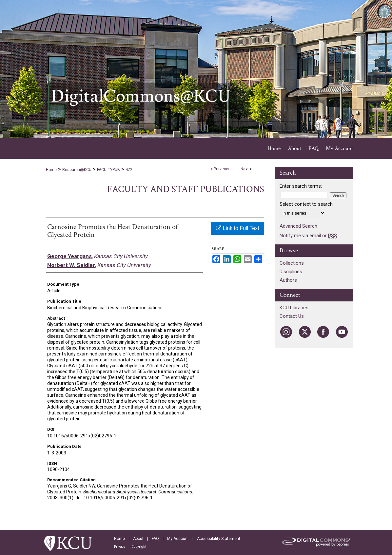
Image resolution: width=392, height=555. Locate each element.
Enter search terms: (301, 186)
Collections (292, 263)
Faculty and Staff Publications (186, 189)
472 (129, 170)
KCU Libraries (294, 308)
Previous (222, 169)
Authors (288, 280)
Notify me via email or (308, 236)
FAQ (155, 539)
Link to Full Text (237, 228)
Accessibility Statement (219, 539)
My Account (178, 539)
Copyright (139, 547)
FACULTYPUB (108, 170)
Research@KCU (77, 170)
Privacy (120, 547)
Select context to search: (307, 204)
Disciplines (291, 272)
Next (245, 169)
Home (51, 170)
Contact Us (292, 316)
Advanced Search (298, 226)
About (138, 539)
